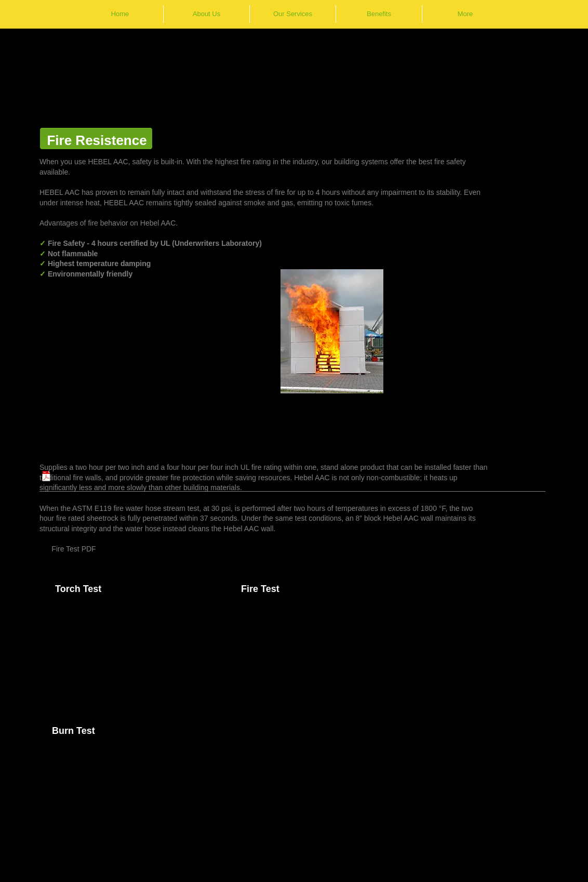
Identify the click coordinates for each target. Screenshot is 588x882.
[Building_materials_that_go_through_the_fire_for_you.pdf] (46, 477)
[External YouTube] (138, 655)
